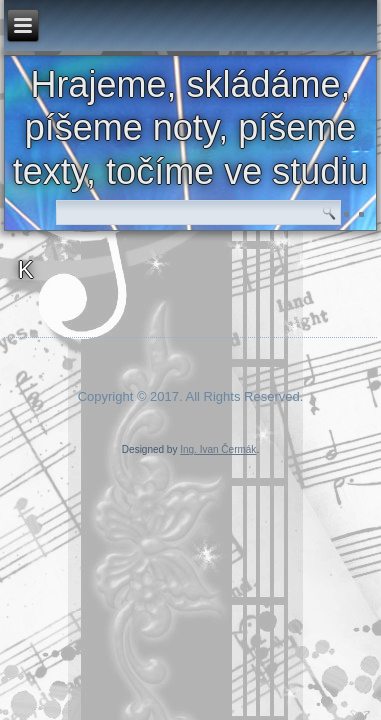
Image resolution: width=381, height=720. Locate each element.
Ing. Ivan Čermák (218, 449)
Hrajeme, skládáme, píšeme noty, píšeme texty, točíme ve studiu (190, 127)
